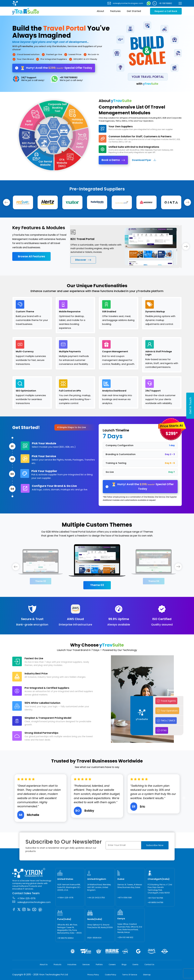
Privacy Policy (93, 975)
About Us (44, 965)
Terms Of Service (130, 975)
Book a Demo (113, 160)
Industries (72, 965)
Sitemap (147, 975)
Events (135, 965)
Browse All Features (31, 256)
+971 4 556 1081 (125, 898)
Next (184, 798)
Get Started (134, 11)
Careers (112, 965)
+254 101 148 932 (125, 937)
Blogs (124, 965)
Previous (68, 246)
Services (86, 965)
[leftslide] (7, 202)
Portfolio (99, 965)
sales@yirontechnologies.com (125, 3)
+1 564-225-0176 (24, 898)
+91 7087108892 (162, 3)
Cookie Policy (110, 975)
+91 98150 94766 (155, 902)
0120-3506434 (94, 938)
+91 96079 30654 (65, 938)
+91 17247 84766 (155, 898)
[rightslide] (187, 202)
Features (115, 11)
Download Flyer (144, 160)
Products (58, 965)
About (100, 11)
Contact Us (149, 965)
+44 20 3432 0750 (96, 898)
